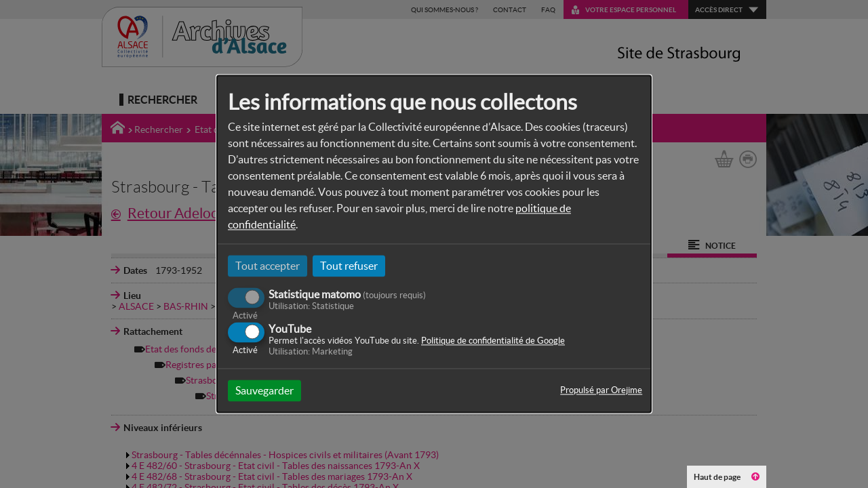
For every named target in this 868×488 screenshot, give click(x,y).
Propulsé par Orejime (601, 391)
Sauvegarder (264, 391)
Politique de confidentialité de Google (493, 341)
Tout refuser (349, 266)
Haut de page (727, 477)
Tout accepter (268, 266)
